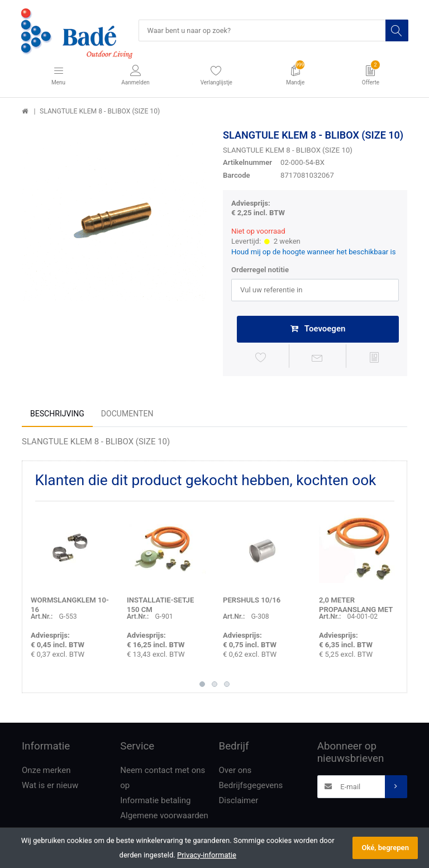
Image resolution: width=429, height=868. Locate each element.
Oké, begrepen (385, 848)
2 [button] (214, 686)
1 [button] (202, 686)
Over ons (235, 772)
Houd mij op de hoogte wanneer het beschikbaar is (314, 252)
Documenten (127, 415)
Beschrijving (57, 415)
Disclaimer (239, 802)
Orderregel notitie (260, 271)
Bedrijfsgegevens (251, 787)
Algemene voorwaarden (164, 817)
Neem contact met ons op (163, 779)
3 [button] (227, 686)
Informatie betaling (155, 802)
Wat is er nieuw (50, 787)
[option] (114, 222)
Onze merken (46, 772)
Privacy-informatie (207, 855)
